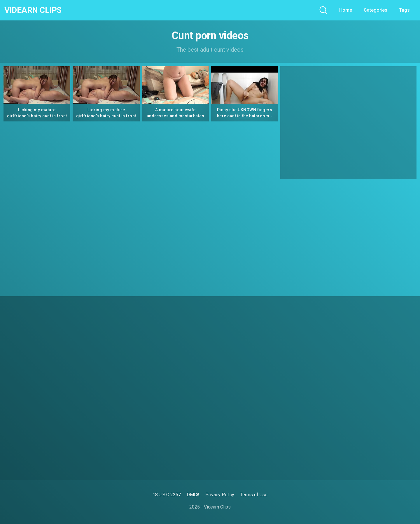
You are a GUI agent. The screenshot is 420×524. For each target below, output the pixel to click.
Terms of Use (254, 495)
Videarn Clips (33, 10)
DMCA (193, 495)
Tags (404, 10)
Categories (376, 10)
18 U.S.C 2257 (167, 495)
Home (346, 10)
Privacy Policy (220, 495)
